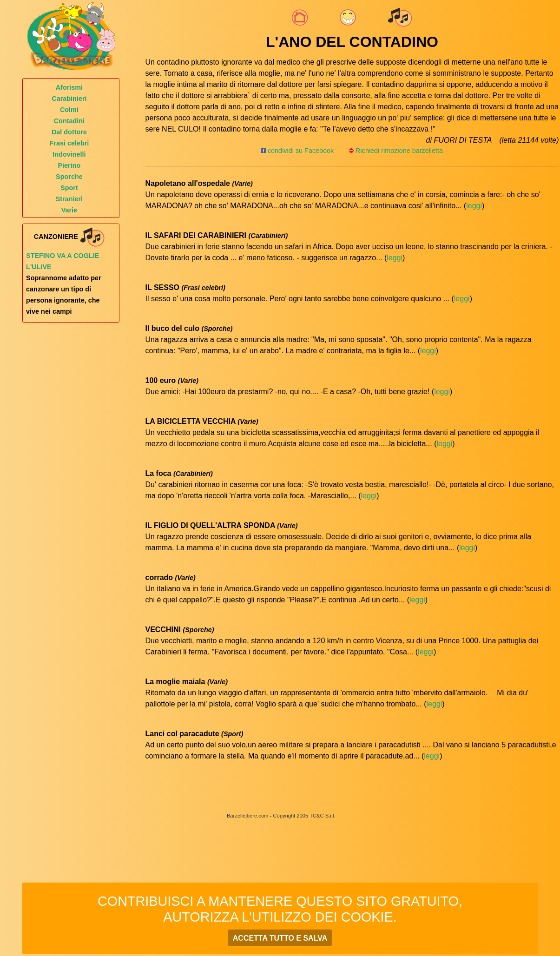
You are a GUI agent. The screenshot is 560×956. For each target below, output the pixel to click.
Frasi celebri (69, 143)
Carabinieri (69, 99)
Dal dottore (69, 132)
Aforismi (69, 87)
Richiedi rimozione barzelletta (399, 151)
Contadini (69, 121)
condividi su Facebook (297, 151)
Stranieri (69, 199)
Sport (69, 188)
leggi (474, 206)
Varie (69, 210)
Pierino (69, 165)
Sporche (69, 177)
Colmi (69, 110)
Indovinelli (69, 154)
